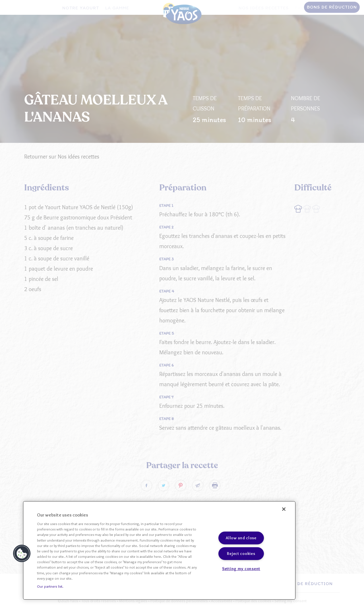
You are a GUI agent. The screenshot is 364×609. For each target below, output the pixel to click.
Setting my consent (241, 569)
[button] (22, 554)
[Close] (284, 509)
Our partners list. (50, 586)
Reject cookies (241, 554)
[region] (159, 550)
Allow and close (241, 538)
